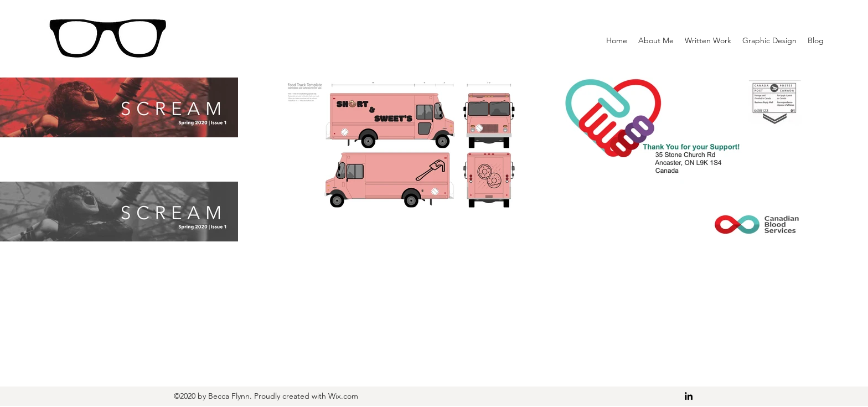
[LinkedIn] (689, 396)
